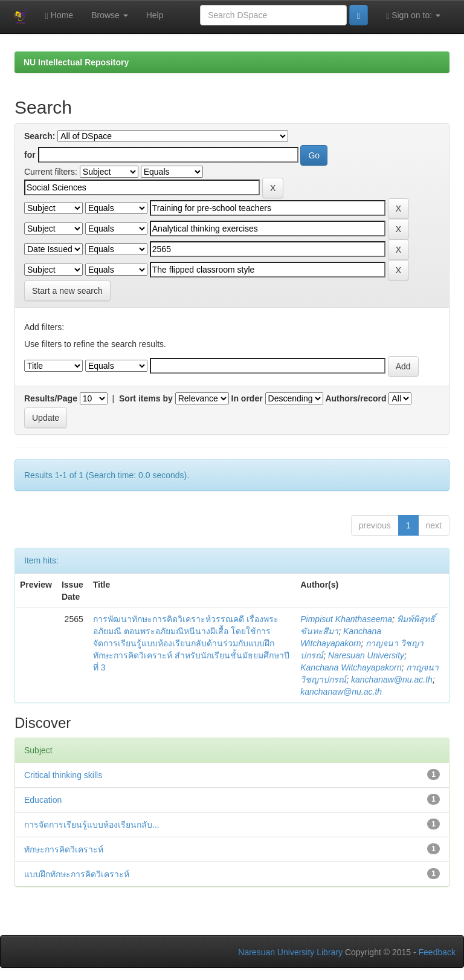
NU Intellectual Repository (76, 62)
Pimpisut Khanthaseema (346, 619)
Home (59, 15)
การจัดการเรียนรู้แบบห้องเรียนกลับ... (92, 825)
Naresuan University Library (290, 952)
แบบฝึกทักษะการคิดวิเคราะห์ (77, 874)
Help (155, 15)
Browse (110, 15)
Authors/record (356, 398)
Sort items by (146, 398)
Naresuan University (366, 655)
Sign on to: (413, 15)
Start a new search (67, 291)
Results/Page (51, 398)
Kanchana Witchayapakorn (351, 667)
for (30, 155)
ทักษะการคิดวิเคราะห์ (64, 849)
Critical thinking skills (63, 775)
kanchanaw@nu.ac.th (392, 680)
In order (247, 398)
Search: (40, 136)
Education (43, 800)
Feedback (437, 952)
